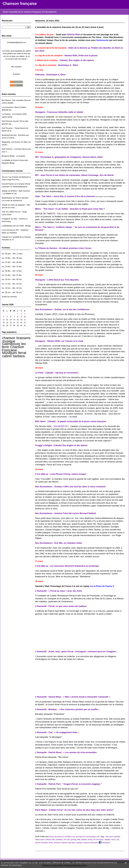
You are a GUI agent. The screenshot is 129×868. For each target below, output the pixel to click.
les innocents (98, 839)
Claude (5, 205)
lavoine (38, 843)
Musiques (10, 353)
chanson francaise (68, 843)
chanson (9, 338)
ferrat (22, 353)
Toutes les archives (9, 297)
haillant (84, 839)
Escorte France (8, 184)
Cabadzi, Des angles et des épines (77, 60)
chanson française (91, 843)
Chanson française (20, 4)
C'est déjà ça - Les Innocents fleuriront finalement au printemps (67, 566)
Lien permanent (78, 837)
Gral (3, 212)
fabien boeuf (40, 839)
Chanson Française (13, 349)
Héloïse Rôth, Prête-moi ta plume (81, 55)
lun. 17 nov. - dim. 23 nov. (12, 284)
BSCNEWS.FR (61, 426)
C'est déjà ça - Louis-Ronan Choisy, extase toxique (61, 474)
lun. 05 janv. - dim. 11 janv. (12, 254)
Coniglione (6, 219)
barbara (19, 356)
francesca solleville (113, 837)
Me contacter (16, 67)
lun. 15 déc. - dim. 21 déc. (12, 266)
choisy (90, 839)
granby (73, 839)
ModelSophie (7, 198)
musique (9, 341)
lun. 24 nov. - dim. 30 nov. (12, 279)
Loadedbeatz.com (9, 226)
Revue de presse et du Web (60, 837)
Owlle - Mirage (25, 226)
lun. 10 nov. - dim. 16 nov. (12, 288)
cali (118, 839)
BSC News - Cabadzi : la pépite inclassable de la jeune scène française (71, 421)
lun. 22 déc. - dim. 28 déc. (12, 262)
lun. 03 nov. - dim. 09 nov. (12, 292)
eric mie (67, 839)
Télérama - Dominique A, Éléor (50, 75)
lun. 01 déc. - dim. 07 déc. (12, 275)
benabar (45, 843)
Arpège (5, 191)
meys (113, 839)
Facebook (104, 843)
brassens (23, 338)
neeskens (59, 839)
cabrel (7, 356)
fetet (79, 839)
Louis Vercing (7, 230)
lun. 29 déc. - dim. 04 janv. (12, 258)
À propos (16, 74)
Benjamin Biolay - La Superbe (14, 156)
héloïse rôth (50, 839)
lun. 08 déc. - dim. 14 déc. (12, 271)
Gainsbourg (11, 344)
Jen (3, 177)
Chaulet (5, 237)
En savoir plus (15, 865)
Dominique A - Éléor (68, 65)
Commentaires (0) (92, 837)
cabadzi (107, 839)
